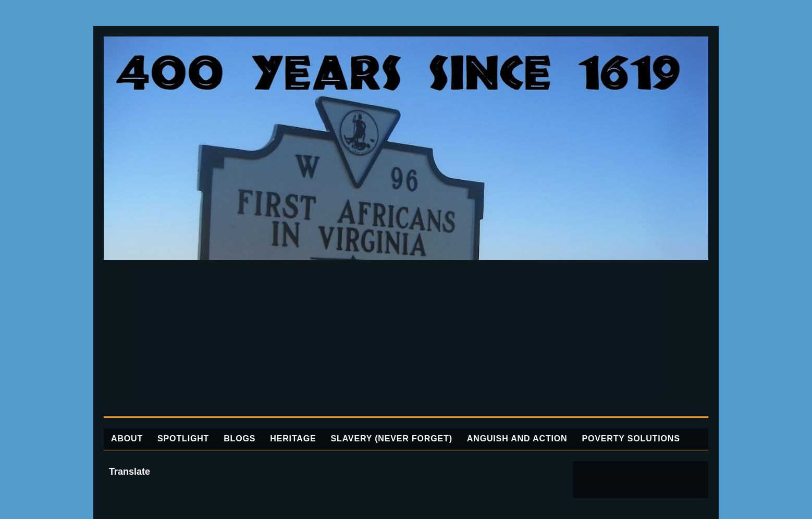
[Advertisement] (406, 338)
